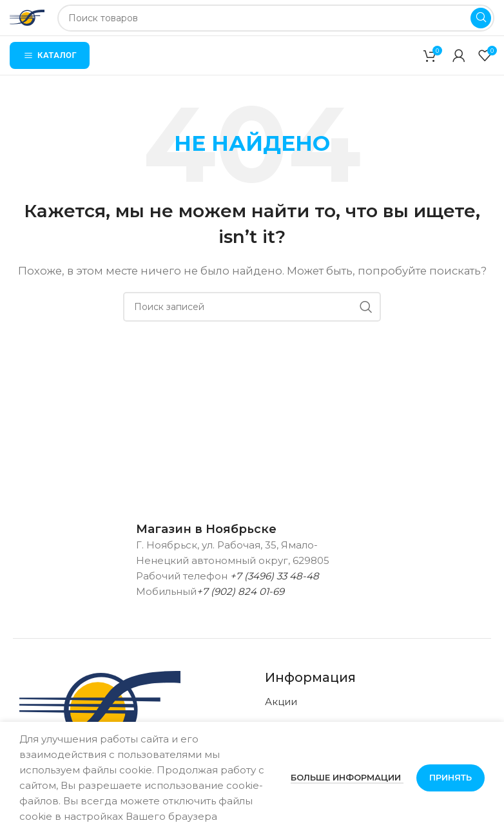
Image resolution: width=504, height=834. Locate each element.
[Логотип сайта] (27, 16)
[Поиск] (276, 18)
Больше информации (347, 777)
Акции (281, 702)
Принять (451, 777)
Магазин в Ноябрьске (206, 529)
